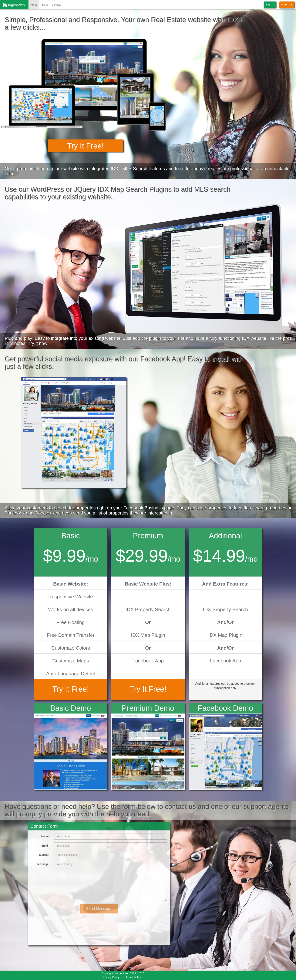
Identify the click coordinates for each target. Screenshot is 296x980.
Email (45, 846)
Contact (56, 5)
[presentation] (59, 921)
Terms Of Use (134, 977)
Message (43, 864)
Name (45, 836)
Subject (44, 855)
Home (34, 5)
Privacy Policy (111, 977)
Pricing (44, 5)
